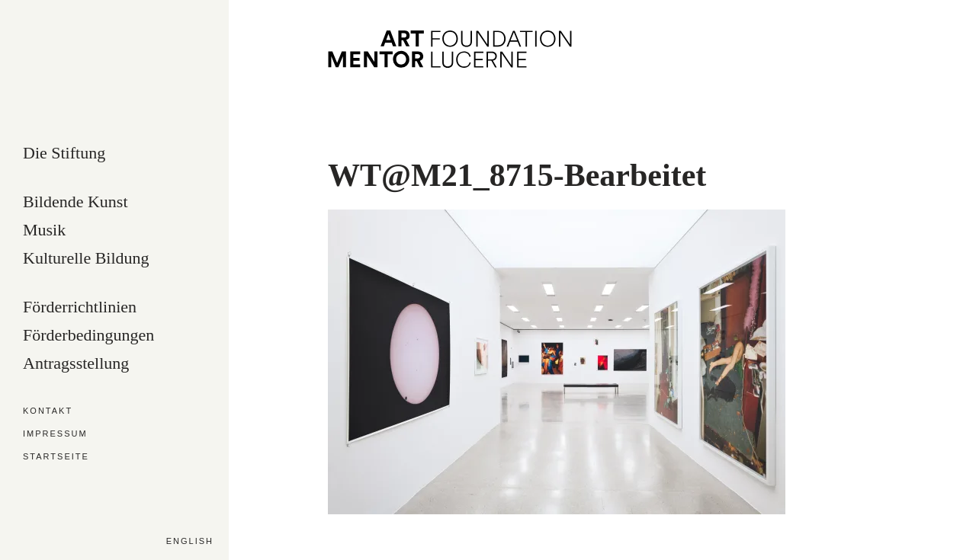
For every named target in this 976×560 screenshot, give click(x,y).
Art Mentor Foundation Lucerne (450, 49)
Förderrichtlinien (80, 307)
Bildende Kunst (75, 202)
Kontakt (48, 411)
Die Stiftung (64, 154)
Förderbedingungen (88, 336)
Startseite (56, 457)
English (190, 541)
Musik (44, 230)
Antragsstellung (76, 364)
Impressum (55, 434)
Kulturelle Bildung (86, 259)
